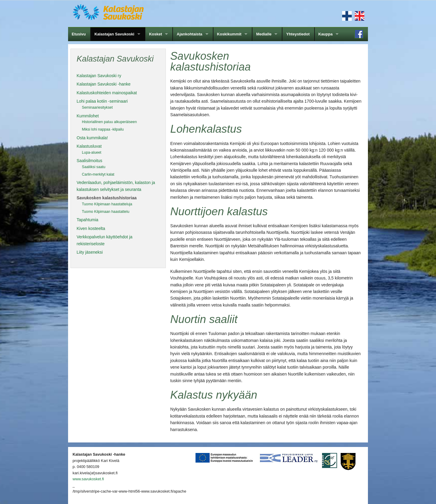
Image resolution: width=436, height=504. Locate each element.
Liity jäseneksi (90, 252)
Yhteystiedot (298, 34)
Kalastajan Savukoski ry (99, 76)
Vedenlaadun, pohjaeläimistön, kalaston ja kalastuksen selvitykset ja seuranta (116, 186)
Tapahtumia (88, 220)
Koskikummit (229, 34)
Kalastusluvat (89, 146)
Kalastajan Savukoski (114, 34)
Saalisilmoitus (90, 161)
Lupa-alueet (92, 152)
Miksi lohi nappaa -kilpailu (103, 129)
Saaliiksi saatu (94, 167)
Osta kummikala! (92, 138)
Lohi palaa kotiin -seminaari (102, 101)
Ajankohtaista (189, 34)
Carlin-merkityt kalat (98, 174)
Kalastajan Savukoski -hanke (104, 84)
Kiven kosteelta (91, 228)
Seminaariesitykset (97, 107)
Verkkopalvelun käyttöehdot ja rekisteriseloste (105, 240)
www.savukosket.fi (88, 479)
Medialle (264, 34)
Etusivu (79, 34)
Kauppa (326, 34)
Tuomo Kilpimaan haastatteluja (107, 204)
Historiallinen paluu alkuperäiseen (109, 122)
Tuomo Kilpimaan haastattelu (106, 212)
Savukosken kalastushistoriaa (107, 198)
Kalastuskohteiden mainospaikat (107, 93)
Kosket (155, 34)
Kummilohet (88, 116)
